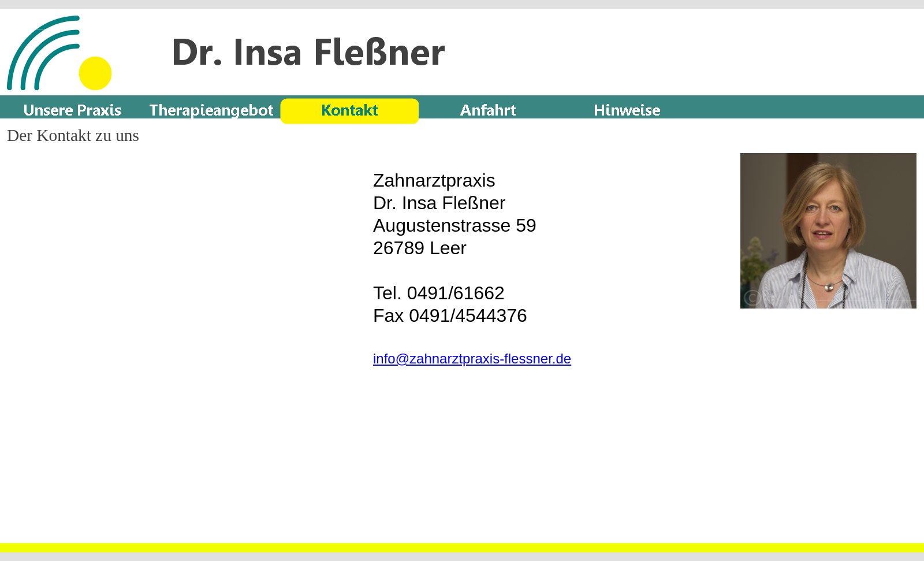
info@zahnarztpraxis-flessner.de (472, 358)
